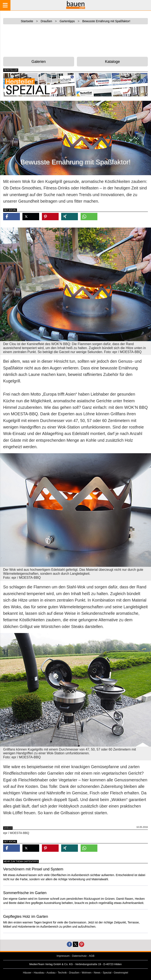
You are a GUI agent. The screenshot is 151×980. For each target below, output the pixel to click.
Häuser (27, 973)
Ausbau (51, 973)
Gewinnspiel (121, 973)
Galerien (39, 62)
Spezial (107, 973)
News (97, 973)
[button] (12, 217)
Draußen (74, 973)
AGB (92, 956)
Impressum (63, 956)
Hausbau (39, 973)
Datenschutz (79, 956)
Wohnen (87, 973)
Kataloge (112, 62)
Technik (62, 973)
